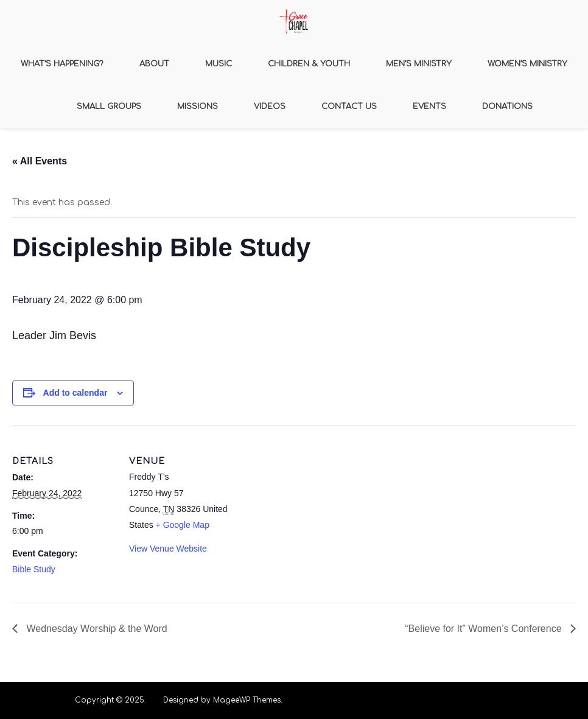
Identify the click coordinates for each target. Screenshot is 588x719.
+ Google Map (183, 525)
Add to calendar (75, 393)
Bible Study (34, 569)
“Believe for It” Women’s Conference (485, 629)
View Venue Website (168, 549)
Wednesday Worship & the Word (96, 629)
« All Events (40, 161)
